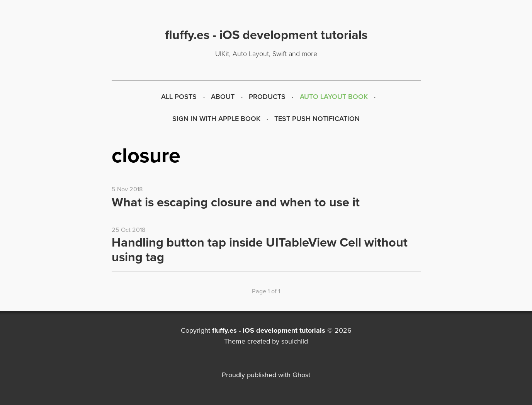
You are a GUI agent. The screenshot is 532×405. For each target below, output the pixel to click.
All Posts (179, 97)
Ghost (301, 375)
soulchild (295, 341)
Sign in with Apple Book (216, 119)
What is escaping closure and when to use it (236, 202)
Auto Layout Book (334, 97)
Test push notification (317, 119)
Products (267, 97)
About (223, 97)
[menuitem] (179, 97)
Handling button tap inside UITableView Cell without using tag (260, 250)
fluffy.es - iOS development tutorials (269, 330)
